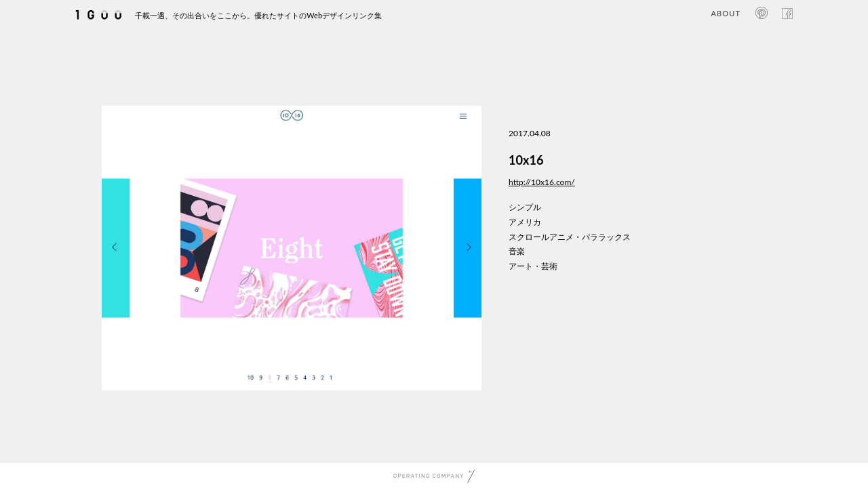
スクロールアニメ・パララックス (570, 237)
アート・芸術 (533, 266)
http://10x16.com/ (542, 182)
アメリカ (525, 222)
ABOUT (726, 13)
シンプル (525, 207)
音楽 (517, 251)
